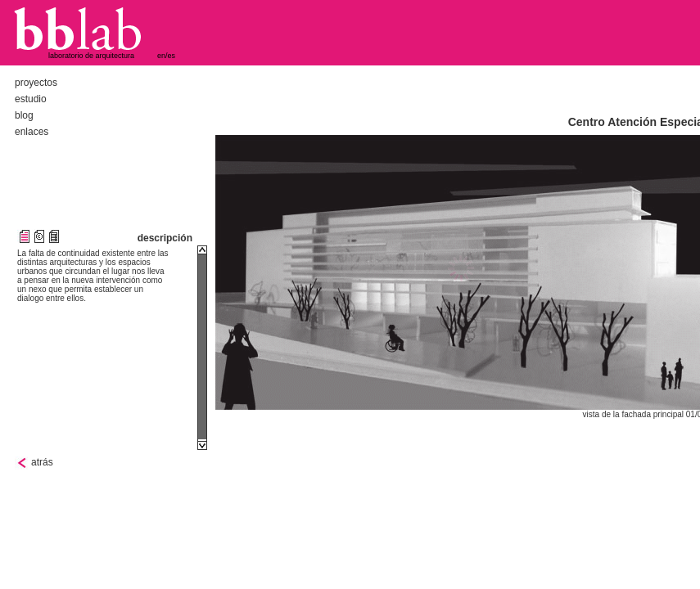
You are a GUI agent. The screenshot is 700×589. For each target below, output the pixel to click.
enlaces (32, 132)
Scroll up (202, 250)
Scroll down (202, 445)
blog (24, 115)
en (161, 56)
